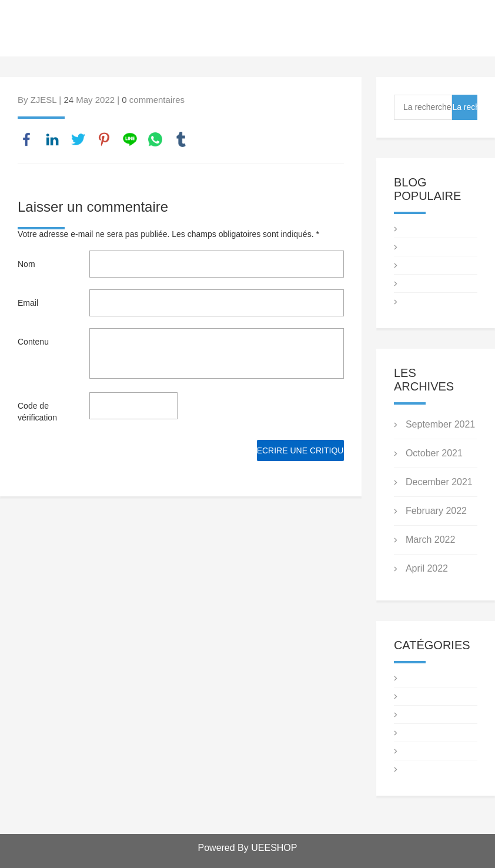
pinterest (104, 139)
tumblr (181, 139)
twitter (78, 139)
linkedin (52, 139)
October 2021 (434, 453)
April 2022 (427, 568)
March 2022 (431, 540)
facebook (26, 139)
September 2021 (440, 424)
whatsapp (155, 139)
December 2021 (439, 482)
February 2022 (436, 511)
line (130, 139)
